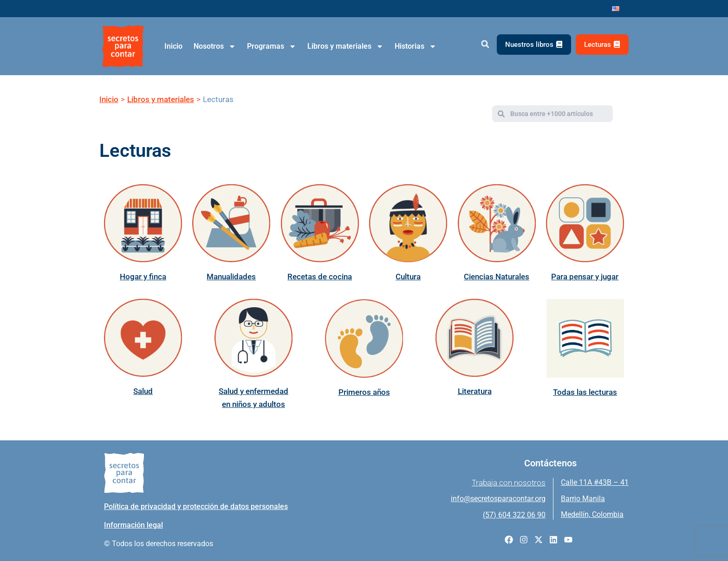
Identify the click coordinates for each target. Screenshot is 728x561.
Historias (416, 46)
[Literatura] (474, 338)
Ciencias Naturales (497, 277)
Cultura (408, 277)
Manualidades (231, 277)
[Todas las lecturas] (585, 338)
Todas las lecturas (585, 392)
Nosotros (215, 46)
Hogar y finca (143, 277)
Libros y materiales (345, 46)
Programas (272, 46)
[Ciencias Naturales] (497, 223)
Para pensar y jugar (585, 277)
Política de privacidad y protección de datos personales (196, 506)
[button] (485, 44)
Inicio (173, 46)
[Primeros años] (364, 338)
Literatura (475, 391)
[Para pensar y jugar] (585, 223)
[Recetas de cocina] (320, 223)
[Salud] (143, 338)
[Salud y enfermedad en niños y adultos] (253, 338)
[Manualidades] (231, 223)
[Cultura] (408, 223)
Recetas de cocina (320, 277)
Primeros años (364, 392)
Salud (143, 391)
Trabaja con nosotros (509, 483)
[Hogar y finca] (143, 223)
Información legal (133, 525)
